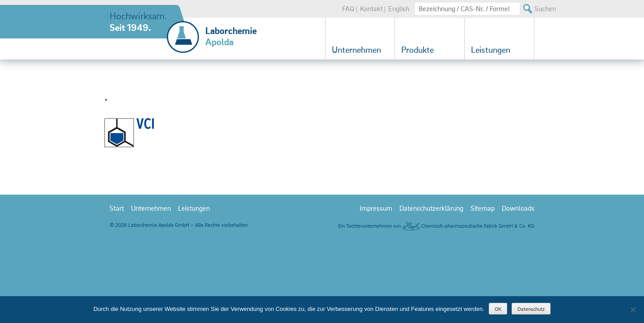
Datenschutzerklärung (431, 280)
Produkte (417, 50)
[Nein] (633, 310)
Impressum (376, 280)
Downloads (518, 280)
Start (117, 280)
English (399, 8)
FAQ (348, 8)
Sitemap (483, 280)
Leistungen (491, 50)
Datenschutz (531, 309)
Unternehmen (356, 50)
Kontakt (371, 8)
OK (498, 309)
